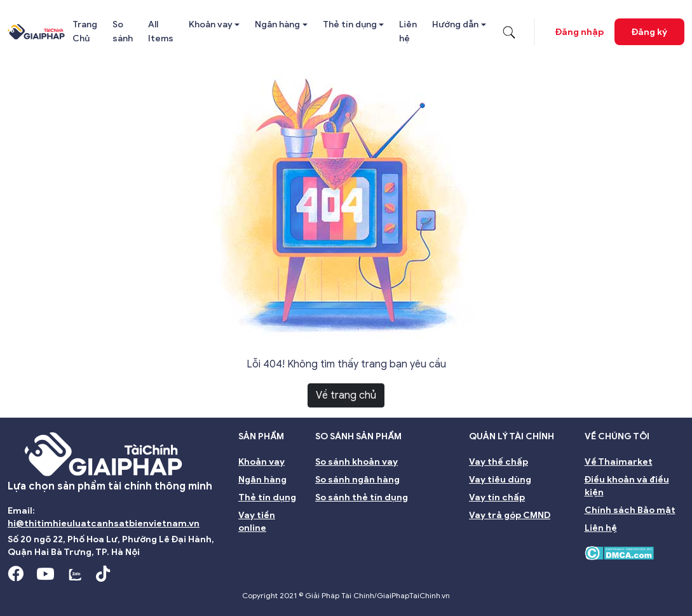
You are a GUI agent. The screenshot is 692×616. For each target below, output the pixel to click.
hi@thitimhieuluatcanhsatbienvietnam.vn (104, 524)
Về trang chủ (346, 395)
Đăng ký (649, 32)
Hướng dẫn (455, 24)
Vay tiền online (257, 522)
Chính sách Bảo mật (630, 510)
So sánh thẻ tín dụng (362, 497)
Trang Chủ (85, 31)
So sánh (123, 31)
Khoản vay (211, 24)
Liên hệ (408, 31)
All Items (161, 31)
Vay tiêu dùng (500, 480)
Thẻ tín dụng (350, 24)
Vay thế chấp (499, 462)
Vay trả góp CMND (510, 515)
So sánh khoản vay (356, 462)
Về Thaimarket (619, 462)
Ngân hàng (277, 24)
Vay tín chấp (497, 497)
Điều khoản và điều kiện (627, 486)
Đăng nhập (580, 32)
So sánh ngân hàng (357, 480)
